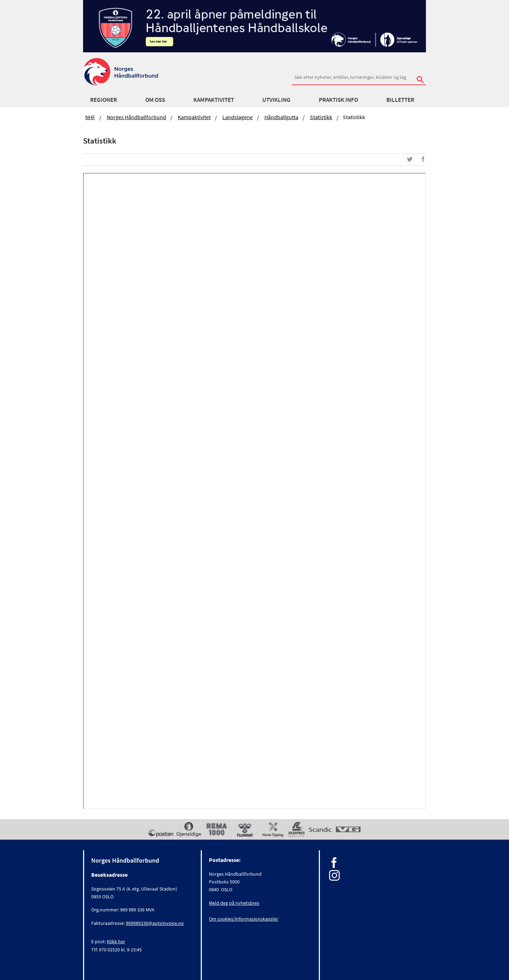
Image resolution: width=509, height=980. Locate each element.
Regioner (104, 100)
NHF (90, 117)
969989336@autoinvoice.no (155, 923)
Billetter (400, 100)
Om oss (155, 100)
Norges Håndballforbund (136, 117)
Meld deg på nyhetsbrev (234, 903)
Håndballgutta (281, 117)
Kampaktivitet (214, 100)
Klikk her (116, 941)
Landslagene (238, 117)
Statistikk (321, 117)
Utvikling (276, 100)
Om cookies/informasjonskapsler (244, 919)
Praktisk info (338, 100)
